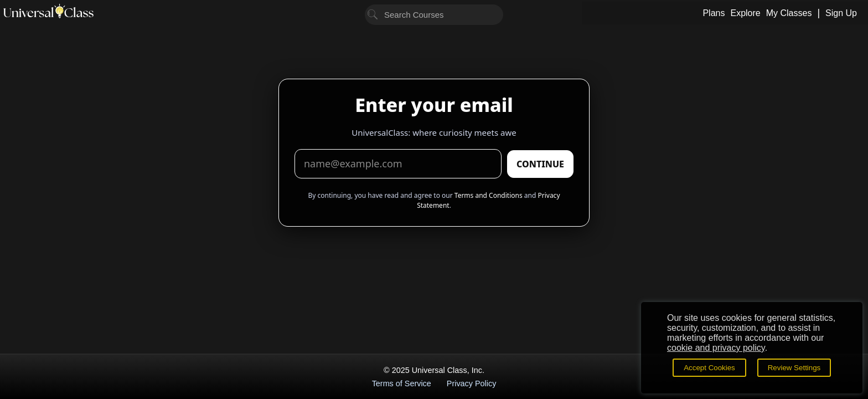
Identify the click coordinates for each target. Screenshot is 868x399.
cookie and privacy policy (716, 348)
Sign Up (841, 13)
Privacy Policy (472, 383)
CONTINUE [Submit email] (540, 164)
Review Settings (794, 368)
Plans (714, 13)
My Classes (789, 13)
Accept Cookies (709, 368)
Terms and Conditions (489, 195)
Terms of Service (402, 383)
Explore (745, 13)
